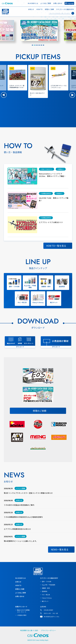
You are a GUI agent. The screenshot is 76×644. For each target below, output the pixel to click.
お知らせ (31, 9)
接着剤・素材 (46, 588)
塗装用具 (45, 591)
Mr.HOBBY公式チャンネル (52, 617)
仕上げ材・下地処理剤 (49, 585)
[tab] (32, 45)
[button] (4, 95)
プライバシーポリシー (48, 630)
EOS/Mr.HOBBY (48, 610)
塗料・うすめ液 (47, 582)
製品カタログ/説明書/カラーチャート (24, 611)
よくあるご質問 (46, 3)
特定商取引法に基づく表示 (29, 630)
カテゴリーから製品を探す (49, 578)
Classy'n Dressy (47, 598)
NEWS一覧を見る (60, 549)
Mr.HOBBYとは (33, 3)
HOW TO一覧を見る (56, 246)
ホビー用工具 (46, 595)
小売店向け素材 (22, 615)
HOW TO (39, 9)
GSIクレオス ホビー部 (51, 613)
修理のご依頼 (49, 9)
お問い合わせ (58, 3)
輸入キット (45, 601)
